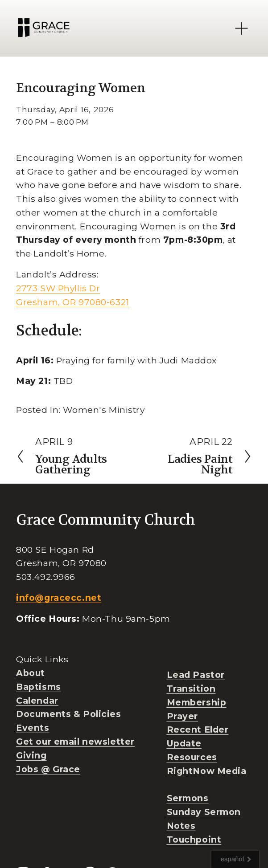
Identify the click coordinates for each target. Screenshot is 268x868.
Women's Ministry (104, 410)
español (232, 859)
